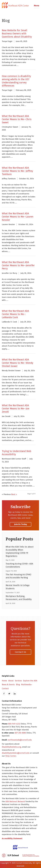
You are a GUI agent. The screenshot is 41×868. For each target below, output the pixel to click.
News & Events (8, 685)
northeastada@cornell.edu (20, 740)
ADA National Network (15, 801)
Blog (18, 685)
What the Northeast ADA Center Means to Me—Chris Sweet (17, 119)
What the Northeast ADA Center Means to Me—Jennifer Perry (18, 265)
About (11, 681)
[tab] (20, 5)
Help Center (11, 756)
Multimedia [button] (27, 685)
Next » (14, 494)
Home (4, 681)
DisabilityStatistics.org (11, 747)
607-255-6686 (20, 733)
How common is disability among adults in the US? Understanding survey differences (16, 81)
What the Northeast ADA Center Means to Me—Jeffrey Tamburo (17, 171)
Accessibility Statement (12, 838)
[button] (37, 5)
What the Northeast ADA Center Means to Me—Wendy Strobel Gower (18, 363)
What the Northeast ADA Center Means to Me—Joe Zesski (16, 409)
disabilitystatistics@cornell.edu (16, 753)
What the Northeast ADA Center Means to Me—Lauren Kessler (18, 217)
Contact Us (21, 652)
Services (18, 681)
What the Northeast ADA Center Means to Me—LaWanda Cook (15, 314)
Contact (5, 688)
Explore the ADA (30, 681)
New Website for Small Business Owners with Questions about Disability (17, 34)
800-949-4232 (14, 724)
